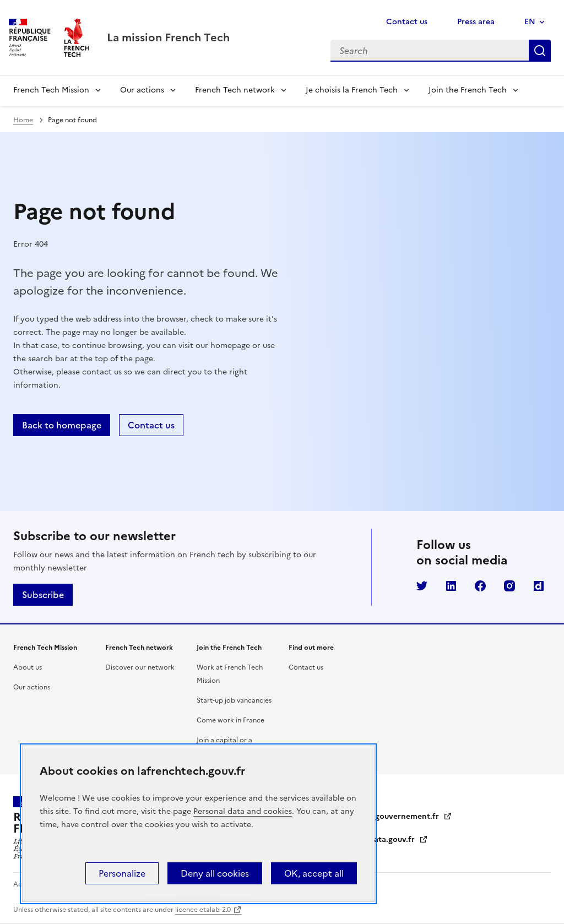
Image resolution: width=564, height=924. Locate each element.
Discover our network (140, 667)
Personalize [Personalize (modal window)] (122, 873)
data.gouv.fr (398, 839)
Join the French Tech (468, 90)
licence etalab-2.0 (203, 910)
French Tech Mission (51, 90)
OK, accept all (314, 873)
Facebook (480, 586)
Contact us (407, 22)
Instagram (509, 586)
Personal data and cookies (243, 811)
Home (23, 120)
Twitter (422, 586)
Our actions (142, 90)
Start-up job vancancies (234, 700)
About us (28, 667)
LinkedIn (451, 586)
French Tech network (235, 90)
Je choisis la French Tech (352, 90)
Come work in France (231, 720)
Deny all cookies (215, 873)
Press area (476, 22)
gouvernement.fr (414, 816)
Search (540, 51)
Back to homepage (62, 425)
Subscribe (43, 595)
